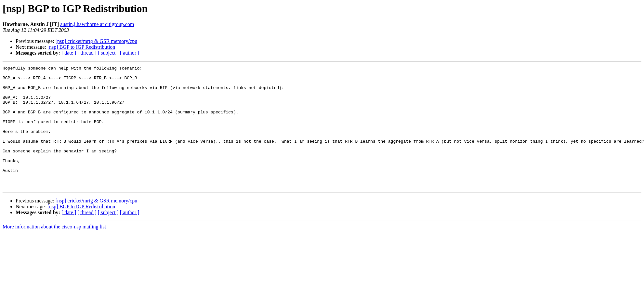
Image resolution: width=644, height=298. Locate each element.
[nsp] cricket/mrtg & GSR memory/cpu (97, 41)
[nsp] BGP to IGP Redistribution (81, 47)
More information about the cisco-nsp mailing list (54, 251)
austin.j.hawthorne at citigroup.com (97, 24)
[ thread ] (87, 53)
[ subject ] (108, 53)
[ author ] (130, 53)
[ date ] (69, 53)
